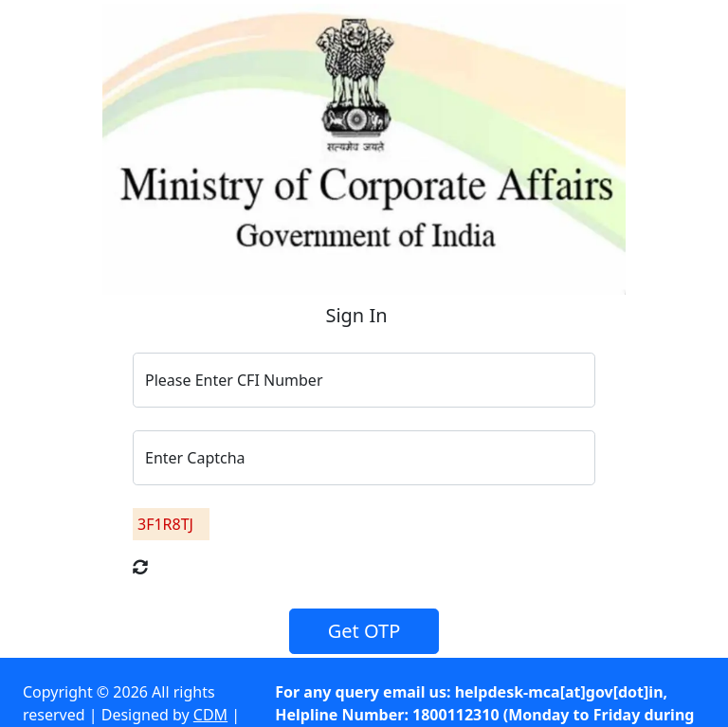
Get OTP (364, 631)
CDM (210, 715)
